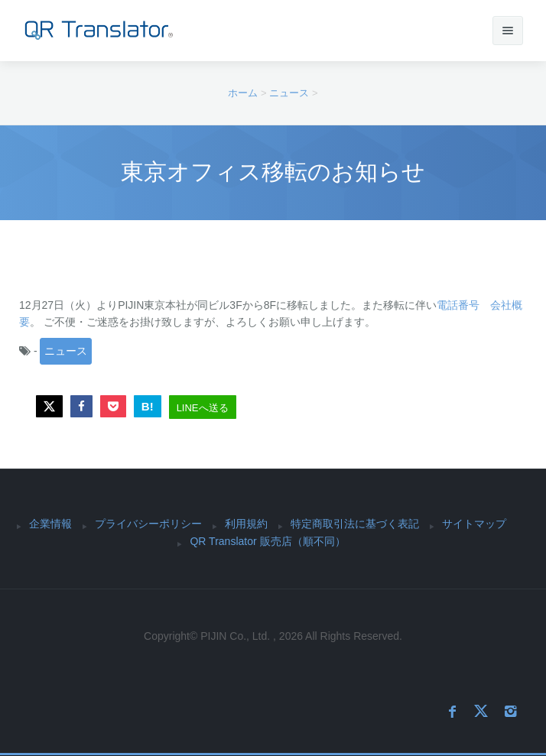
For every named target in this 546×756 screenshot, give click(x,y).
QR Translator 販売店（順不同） (267, 541)
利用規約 (246, 524)
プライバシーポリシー (148, 524)
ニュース (66, 351)
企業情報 (50, 524)
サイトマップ (474, 524)
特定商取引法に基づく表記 (355, 524)
